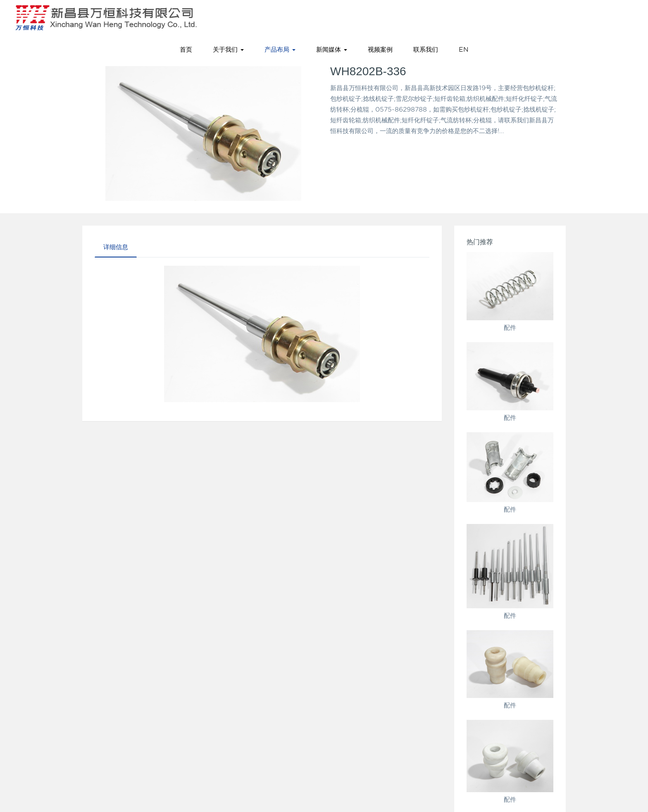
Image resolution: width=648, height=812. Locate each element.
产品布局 (280, 50)
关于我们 (228, 50)
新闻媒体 (332, 50)
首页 (186, 50)
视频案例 (380, 50)
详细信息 (116, 247)
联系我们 (426, 50)
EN (463, 50)
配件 (510, 328)
